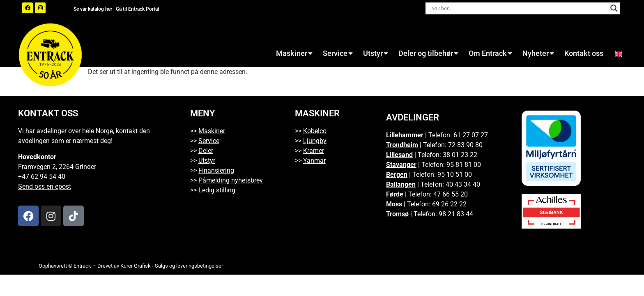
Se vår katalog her (93, 9)
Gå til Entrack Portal (137, 9)
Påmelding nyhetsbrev (231, 180)
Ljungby (315, 141)
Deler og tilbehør (428, 53)
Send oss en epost (45, 186)
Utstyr (376, 53)
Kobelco (315, 131)
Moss (394, 204)
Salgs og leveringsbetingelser (189, 266)
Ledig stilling (217, 190)
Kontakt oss (584, 53)
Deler (206, 151)
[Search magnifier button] (614, 8)
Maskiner (294, 53)
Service (338, 53)
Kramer (314, 151)
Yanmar (314, 161)
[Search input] (519, 8)
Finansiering (216, 170)
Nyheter (538, 53)
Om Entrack (490, 53)
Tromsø (397, 214)
